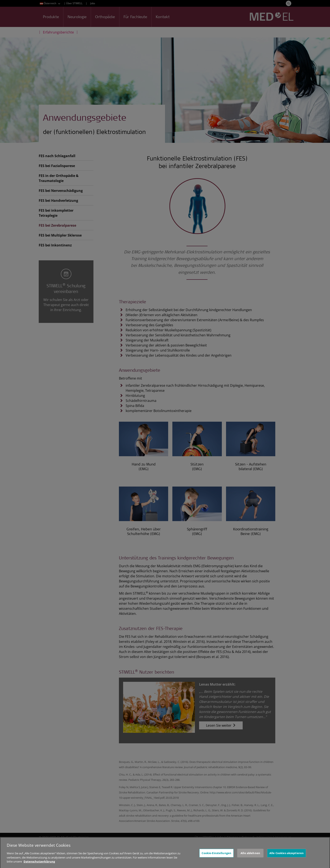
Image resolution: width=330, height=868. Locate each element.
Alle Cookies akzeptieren (287, 856)
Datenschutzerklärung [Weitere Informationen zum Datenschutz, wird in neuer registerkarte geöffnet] (39, 864)
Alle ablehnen (250, 856)
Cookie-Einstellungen (216, 856)
